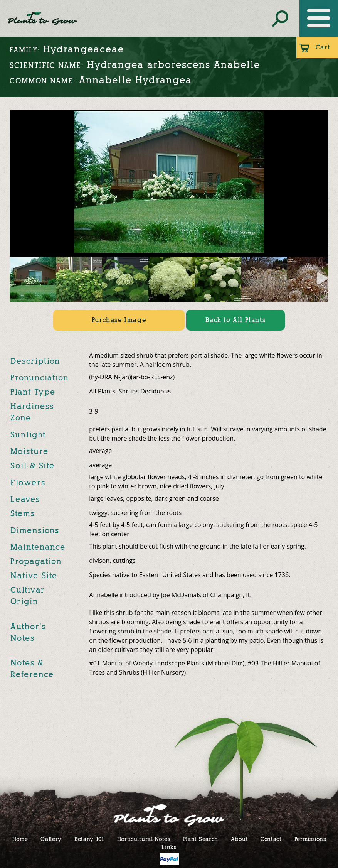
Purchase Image (119, 320)
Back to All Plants (235, 320)
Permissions (310, 839)
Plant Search (201, 839)
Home (20, 839)
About (240, 839)
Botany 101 (89, 839)
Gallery (51, 839)
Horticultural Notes (144, 839)
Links (169, 847)
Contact (271, 839)
